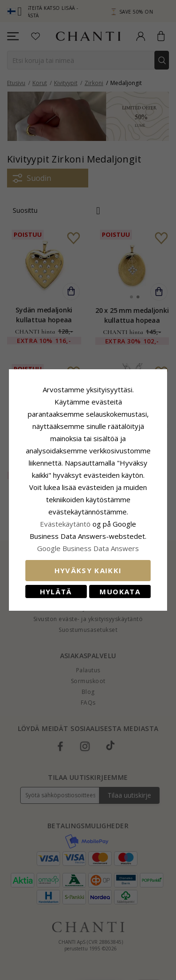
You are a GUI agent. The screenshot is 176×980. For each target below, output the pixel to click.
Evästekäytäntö (65, 524)
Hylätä (56, 591)
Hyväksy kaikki (88, 570)
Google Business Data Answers (88, 548)
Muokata (120, 591)
